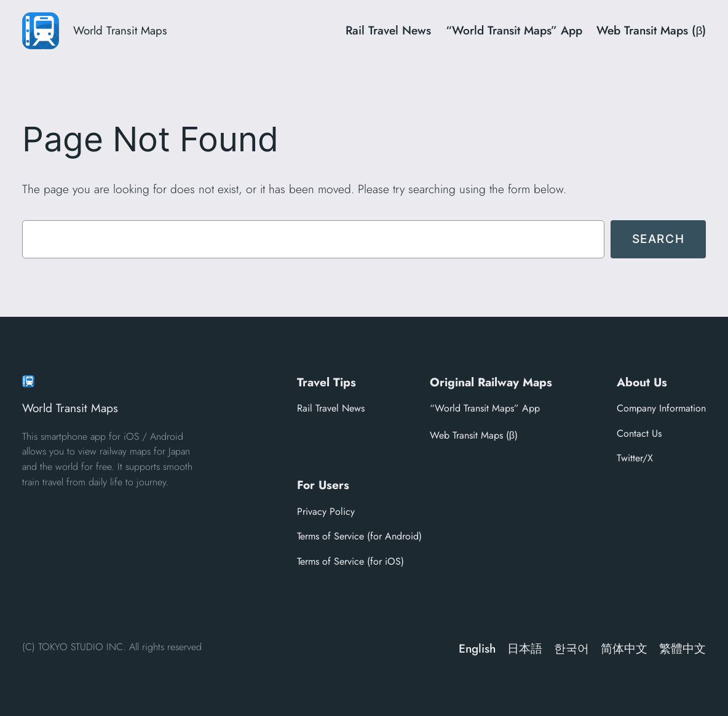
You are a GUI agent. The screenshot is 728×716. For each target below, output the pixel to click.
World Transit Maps (120, 30)
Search (659, 239)
